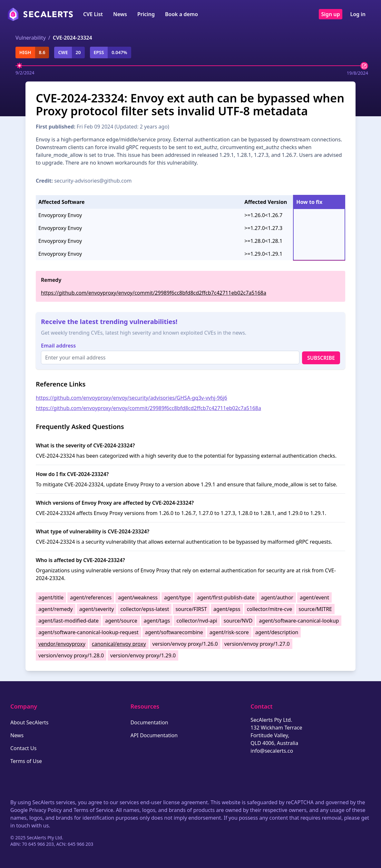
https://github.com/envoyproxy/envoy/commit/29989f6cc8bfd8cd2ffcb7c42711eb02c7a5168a (154, 293)
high (25, 52)
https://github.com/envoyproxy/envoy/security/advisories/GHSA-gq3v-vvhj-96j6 (132, 398)
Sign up (331, 14)
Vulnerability (31, 38)
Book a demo (181, 14)
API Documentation (154, 735)
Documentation (149, 722)
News (120, 14)
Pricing (146, 14)
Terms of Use (26, 761)
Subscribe (321, 358)
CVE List (93, 14)
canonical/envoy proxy (119, 644)
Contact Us (23, 748)
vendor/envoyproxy (62, 644)
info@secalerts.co (272, 751)
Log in (358, 14)
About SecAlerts (29, 722)
